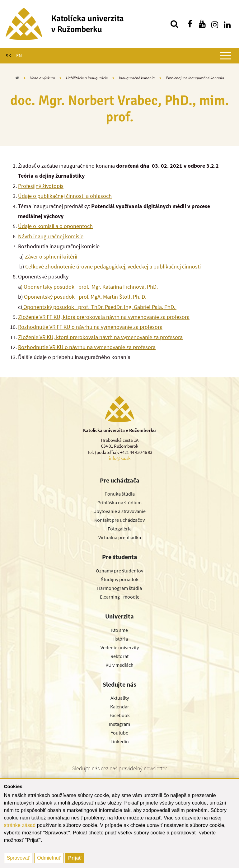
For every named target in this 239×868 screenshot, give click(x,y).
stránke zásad (20, 825)
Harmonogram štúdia (119, 588)
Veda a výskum (42, 78)
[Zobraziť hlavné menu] (226, 56)
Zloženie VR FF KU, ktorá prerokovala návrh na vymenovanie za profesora (104, 317)
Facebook (120, 715)
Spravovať (18, 858)
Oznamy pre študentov (119, 571)
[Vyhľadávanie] (174, 24)
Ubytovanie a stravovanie (119, 511)
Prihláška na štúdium (119, 502)
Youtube (119, 733)
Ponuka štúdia (120, 494)
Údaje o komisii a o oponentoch (55, 226)
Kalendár (120, 707)
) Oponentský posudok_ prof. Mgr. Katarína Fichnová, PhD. (89, 287)
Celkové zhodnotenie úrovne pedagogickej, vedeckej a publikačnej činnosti (113, 266)
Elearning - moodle (120, 597)
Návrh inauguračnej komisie (51, 236)
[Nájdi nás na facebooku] (190, 24)
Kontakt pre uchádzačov (119, 520)
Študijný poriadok (120, 579)
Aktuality (120, 698)
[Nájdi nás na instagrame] (215, 24)
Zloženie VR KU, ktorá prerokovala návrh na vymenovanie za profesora (100, 337)
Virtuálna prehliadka (120, 537)
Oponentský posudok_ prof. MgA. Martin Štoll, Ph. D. (85, 297)
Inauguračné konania (137, 78)
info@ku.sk (120, 458)
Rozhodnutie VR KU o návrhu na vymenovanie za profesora (87, 347)
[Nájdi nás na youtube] (202, 24)
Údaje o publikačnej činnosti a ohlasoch (65, 196)
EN (19, 55)
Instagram (119, 724)
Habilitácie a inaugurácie (87, 78)
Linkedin (120, 741)
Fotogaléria (120, 529)
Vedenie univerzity (120, 647)
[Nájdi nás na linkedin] (227, 24)
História (120, 639)
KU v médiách (119, 665)
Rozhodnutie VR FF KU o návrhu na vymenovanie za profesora (90, 327)
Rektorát (119, 656)
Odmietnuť (49, 858)
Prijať (75, 858)
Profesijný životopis (41, 186)
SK (8, 55)
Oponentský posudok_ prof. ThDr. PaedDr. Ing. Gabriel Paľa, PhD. (99, 307)
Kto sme (119, 630)
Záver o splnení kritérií (52, 257)
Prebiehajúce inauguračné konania (195, 78)
